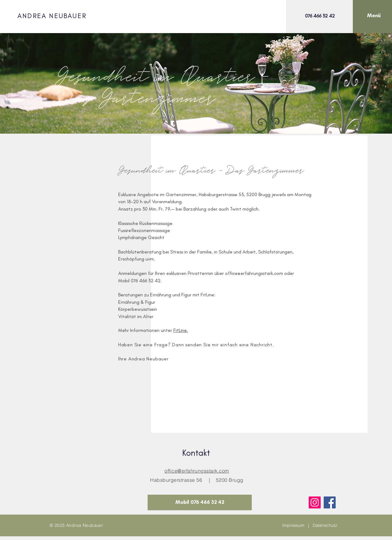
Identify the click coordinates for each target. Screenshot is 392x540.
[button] (374, 16)
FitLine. (181, 330)
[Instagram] (315, 502)
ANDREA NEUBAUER (52, 16)
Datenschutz (325, 525)
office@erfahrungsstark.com (254, 273)
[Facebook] (330, 502)
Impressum (293, 525)
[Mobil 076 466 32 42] (200, 502)
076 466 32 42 (320, 16)
